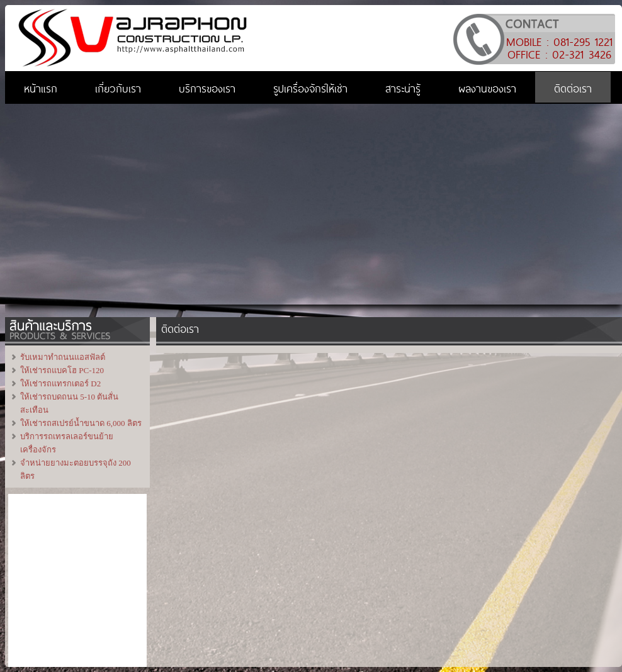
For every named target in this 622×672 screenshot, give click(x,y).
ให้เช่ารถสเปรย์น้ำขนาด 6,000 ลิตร (81, 423)
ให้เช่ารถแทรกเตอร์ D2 (60, 384)
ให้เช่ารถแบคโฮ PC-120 (62, 370)
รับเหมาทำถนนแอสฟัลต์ (63, 357)
